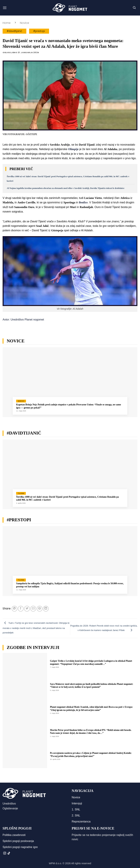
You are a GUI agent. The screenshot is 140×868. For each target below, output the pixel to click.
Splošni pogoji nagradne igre (20, 847)
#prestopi (39, 31)
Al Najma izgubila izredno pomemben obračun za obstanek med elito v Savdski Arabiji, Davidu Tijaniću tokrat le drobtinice (66, 188)
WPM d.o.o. (55, 863)
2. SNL (76, 815)
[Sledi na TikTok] (9, 853)
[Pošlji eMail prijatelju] (33, 609)
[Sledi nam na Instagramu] (5, 853)
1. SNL (76, 809)
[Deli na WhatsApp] (14, 609)
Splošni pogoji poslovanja (18, 841)
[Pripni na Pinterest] (40, 609)
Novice (25, 23)
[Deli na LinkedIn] (46, 609)
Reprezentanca (81, 822)
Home (7, 23)
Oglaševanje (10, 808)
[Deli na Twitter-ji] (27, 609)
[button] (5, 8)
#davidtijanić (14, 31)
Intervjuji (77, 803)
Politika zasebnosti (14, 835)
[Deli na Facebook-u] (21, 609)
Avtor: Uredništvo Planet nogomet (23, 320)
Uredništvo (9, 804)
